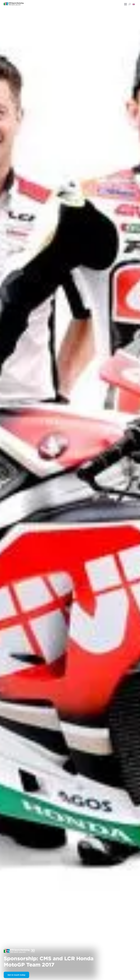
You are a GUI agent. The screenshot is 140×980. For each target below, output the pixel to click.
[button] (134, 4)
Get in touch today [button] (16, 975)
